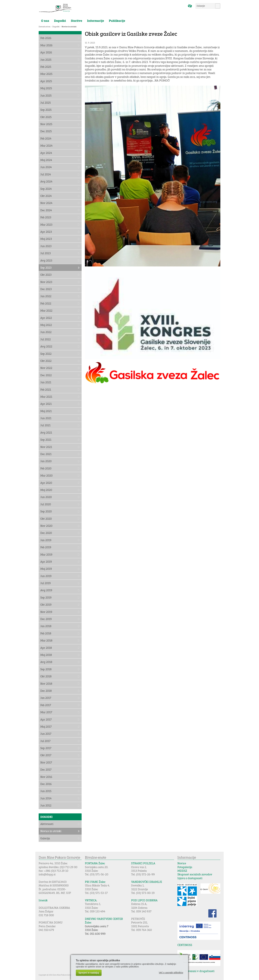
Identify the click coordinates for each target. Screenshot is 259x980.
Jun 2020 (46, 497)
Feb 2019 (46, 547)
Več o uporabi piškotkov (171, 973)
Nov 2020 (46, 526)
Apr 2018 (46, 648)
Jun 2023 (46, 246)
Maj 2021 (46, 411)
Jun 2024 (46, 167)
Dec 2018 (46, 691)
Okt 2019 (46, 605)
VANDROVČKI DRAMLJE (147, 882)
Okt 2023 (46, 275)
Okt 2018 (46, 676)
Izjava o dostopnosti (190, 878)
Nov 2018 (46, 684)
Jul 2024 (46, 174)
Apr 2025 (46, 81)
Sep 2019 (46, 597)
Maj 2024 (46, 160)
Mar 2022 (46, 310)
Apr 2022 (46, 318)
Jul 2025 (46, 103)
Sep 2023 (46, 268)
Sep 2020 (46, 511)
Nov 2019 (46, 612)
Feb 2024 (46, 138)
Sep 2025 (46, 110)
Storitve (76, 21)
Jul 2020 (46, 504)
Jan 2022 (46, 296)
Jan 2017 (46, 698)
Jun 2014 (46, 798)
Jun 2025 (46, 95)
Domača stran (45, 27)
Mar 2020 (46, 475)
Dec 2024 (46, 210)
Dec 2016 (46, 784)
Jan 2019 (46, 540)
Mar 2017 (46, 712)
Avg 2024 (46, 181)
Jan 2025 (46, 60)
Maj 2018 (46, 655)
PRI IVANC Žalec (95, 882)
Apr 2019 (46, 562)
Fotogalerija (185, 867)
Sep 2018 (46, 669)
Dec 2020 (46, 533)
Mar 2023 (46, 225)
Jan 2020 (46, 461)
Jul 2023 (46, 253)
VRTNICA (91, 900)
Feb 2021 (46, 390)
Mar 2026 (46, 45)
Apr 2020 (46, 483)
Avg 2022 (46, 346)
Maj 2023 (46, 239)
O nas (45, 21)
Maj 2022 (46, 325)
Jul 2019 (46, 583)
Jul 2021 (45, 425)
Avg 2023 (46, 260)
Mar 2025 (46, 74)
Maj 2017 (46, 727)
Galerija (45, 838)
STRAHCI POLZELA (143, 863)
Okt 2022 (46, 361)
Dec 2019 (46, 619)
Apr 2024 (46, 153)
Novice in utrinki (69, 27)
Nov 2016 (46, 777)
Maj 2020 (46, 490)
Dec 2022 (46, 375)
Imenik (43, 900)
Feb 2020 (46, 468)
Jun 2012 (46, 805)
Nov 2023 (46, 282)
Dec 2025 (46, 131)
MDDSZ (182, 871)
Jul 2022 (46, 339)
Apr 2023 (46, 232)
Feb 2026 (46, 38)
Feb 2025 (46, 67)
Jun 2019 (46, 576)
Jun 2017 (46, 734)
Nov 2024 (46, 203)
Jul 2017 (45, 741)
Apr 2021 (46, 404)
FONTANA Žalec (95, 863)
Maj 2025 (46, 88)
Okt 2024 (46, 196)
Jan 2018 (46, 626)
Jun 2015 (46, 791)
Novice (182, 863)
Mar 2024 (46, 146)
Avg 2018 (46, 662)
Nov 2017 (46, 762)
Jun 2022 (46, 332)
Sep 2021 (46, 440)
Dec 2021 (46, 454)
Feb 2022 (46, 303)
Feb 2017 (46, 705)
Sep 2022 (46, 354)
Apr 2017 (46, 719)
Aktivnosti (47, 824)
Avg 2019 (46, 590)
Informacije (95, 21)
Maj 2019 (46, 569)
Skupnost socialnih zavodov (195, 874)
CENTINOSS (185, 945)
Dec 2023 (46, 289)
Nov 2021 (46, 447)
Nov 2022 (46, 368)
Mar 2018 (46, 640)
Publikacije (117, 21)
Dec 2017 (46, 770)
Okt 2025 (46, 117)
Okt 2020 (46, 519)
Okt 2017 (46, 755)
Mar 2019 (46, 554)
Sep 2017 (46, 748)
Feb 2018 (46, 633)
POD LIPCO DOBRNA (144, 900)
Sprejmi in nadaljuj (89, 973)
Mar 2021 (46, 397)
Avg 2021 (46, 432)
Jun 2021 (46, 418)
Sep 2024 (46, 189)
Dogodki (60, 21)
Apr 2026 (46, 52)
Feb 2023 (46, 217)
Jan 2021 (46, 382)
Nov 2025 (46, 124)
